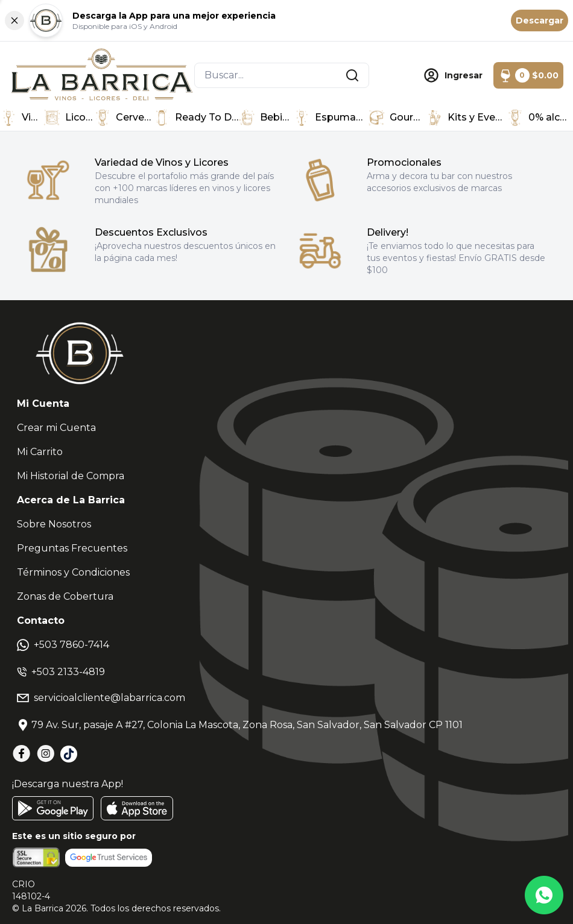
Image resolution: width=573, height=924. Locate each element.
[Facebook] (22, 754)
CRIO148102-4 (31, 890)
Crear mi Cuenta (56, 428)
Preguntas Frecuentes (72, 548)
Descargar (540, 20)
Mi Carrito (40, 452)
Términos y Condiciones (73, 572)
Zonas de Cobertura (65, 596)
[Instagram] (46, 754)
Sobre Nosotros (54, 524)
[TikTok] (69, 754)
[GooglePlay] (53, 808)
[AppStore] (137, 808)
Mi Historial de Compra (71, 476)
